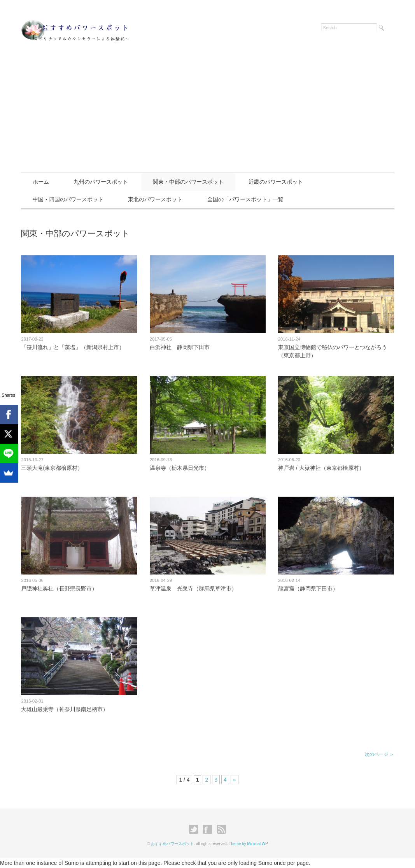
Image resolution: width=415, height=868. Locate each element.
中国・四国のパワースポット (68, 199)
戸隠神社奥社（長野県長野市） (59, 589)
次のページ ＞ (379, 754)
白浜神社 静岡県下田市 (180, 347)
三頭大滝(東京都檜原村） (52, 468)
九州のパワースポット (101, 182)
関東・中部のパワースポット (188, 182)
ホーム (41, 182)
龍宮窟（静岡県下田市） (308, 589)
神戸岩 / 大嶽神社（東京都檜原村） (321, 468)
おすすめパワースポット (172, 844)
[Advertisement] (207, 114)
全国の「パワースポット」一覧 (245, 199)
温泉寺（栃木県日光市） (180, 468)
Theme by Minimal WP (248, 844)
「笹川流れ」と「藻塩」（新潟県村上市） (73, 347)
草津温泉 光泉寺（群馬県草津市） (193, 589)
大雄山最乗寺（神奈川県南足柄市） (65, 709)
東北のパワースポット (155, 199)
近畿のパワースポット (276, 182)
